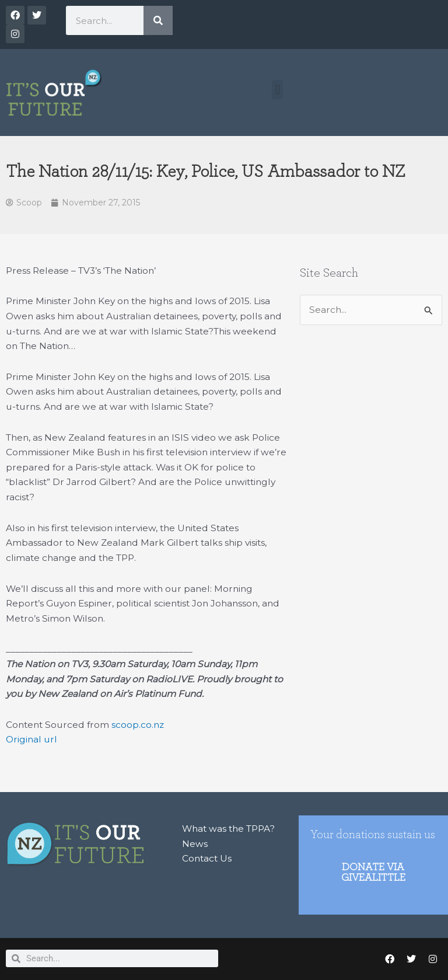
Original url (32, 739)
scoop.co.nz (138, 725)
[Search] (158, 20)
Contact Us (207, 858)
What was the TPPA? (228, 829)
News (195, 844)
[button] (277, 90)
